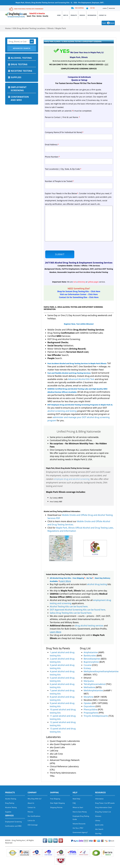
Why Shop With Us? (35, 799)
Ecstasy (87, 668)
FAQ (74, 803)
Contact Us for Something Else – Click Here (79, 297)
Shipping (54, 793)
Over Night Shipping (57, 803)
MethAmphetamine (93, 690)
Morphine (89, 697)
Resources (100, 793)
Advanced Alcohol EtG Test (81, 379)
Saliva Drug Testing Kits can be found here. (71, 613)
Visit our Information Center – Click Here (79, 294)
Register (112, 8)
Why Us (66, 15)
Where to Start (78, 807)
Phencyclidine (90, 709)
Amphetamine (91, 652)
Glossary (98, 816)
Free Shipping (79, 8)
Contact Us (103, 15)
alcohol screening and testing (62, 411)
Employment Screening (19, 89)
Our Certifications (34, 816)
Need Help (76, 799)
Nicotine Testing (22, 71)
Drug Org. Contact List (103, 812)
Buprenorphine (91, 662)
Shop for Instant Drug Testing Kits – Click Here (79, 291)
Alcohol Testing (21, 58)
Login (105, 8)
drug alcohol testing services (89, 626)
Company (32, 793)
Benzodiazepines (92, 659)
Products (74, 15)
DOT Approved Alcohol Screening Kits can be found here (78, 610)
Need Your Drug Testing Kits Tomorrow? (29, 9)
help (75, 793)
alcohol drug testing (97, 584)
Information (92, 15)
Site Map (98, 834)
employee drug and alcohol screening (72, 479)
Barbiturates (90, 655)
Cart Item (108, 23)
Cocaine (88, 665)
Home (59, 15)
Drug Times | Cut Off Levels (105, 803)
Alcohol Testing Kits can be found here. (69, 606)
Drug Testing (19, 64)
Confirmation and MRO (20, 98)
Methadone (89, 687)
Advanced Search (22, 48)
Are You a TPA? (78, 828)
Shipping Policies (56, 807)
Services (82, 15)
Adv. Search (99, 829)
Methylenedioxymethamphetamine (101, 671)
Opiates (87, 703)
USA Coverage (33, 825)
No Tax (93, 8)
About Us (31, 803)
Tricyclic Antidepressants (96, 716)
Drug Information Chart (103, 807)
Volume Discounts (79, 824)
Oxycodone (89, 706)
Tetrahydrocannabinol (95, 684)
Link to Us (31, 820)
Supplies (16, 77)
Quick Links (99, 825)
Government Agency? (80, 832)
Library (98, 820)
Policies (30, 812)
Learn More (65, 581)
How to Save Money (80, 812)
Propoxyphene (91, 713)
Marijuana (89, 681)
